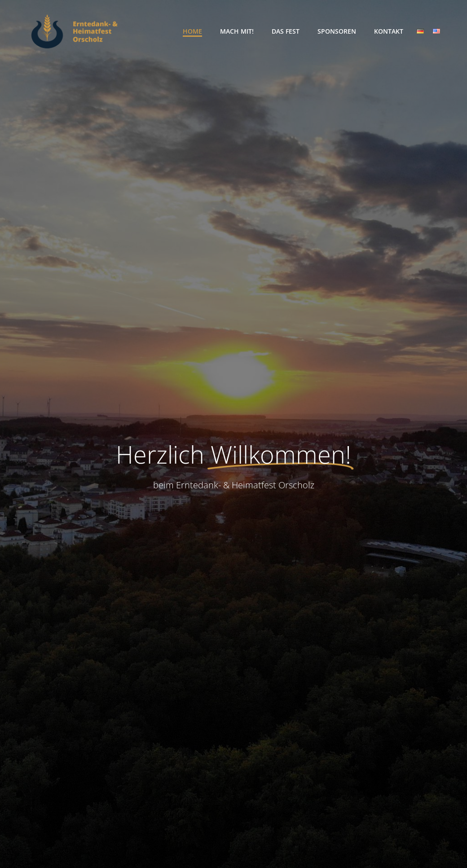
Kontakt (389, 31)
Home (192, 31)
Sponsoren (337, 31)
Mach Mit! (237, 31)
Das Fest (286, 31)
